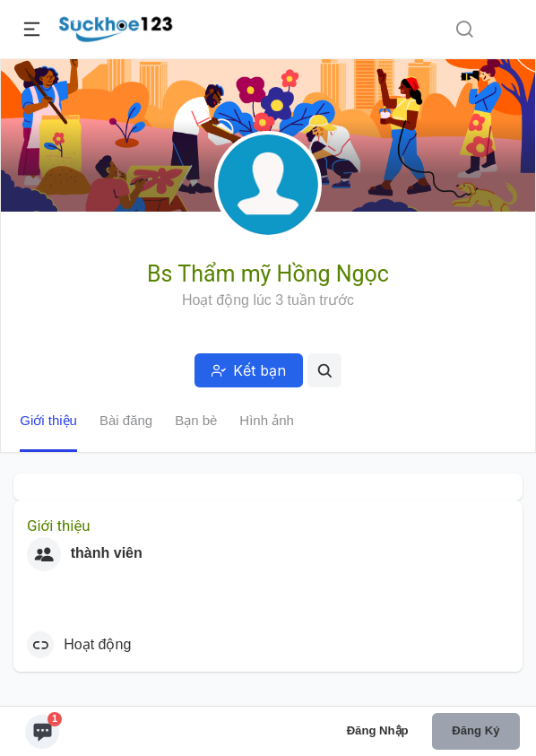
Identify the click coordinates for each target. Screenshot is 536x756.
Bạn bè (196, 420)
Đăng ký (475, 730)
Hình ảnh (267, 420)
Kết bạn (249, 370)
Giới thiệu (48, 420)
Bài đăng (126, 420)
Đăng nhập (378, 730)
